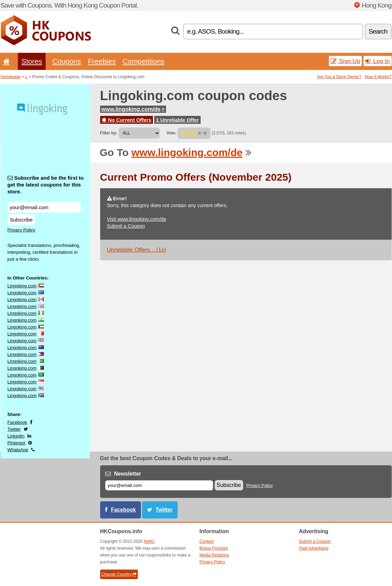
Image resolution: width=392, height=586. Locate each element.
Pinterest (16, 443)
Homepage (11, 77)
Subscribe (21, 220)
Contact (207, 541)
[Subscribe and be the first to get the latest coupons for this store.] (44, 207)
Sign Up (346, 61)
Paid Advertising (314, 548)
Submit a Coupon (126, 226)
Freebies (102, 61)
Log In (377, 61)
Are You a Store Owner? (339, 77)
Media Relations (214, 555)
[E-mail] (159, 485)
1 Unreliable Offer (177, 120)
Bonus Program (214, 548)
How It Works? (378, 77)
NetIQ (149, 541)
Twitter (14, 429)
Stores (32, 61)
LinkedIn (16, 436)
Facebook (17, 422)
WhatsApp (18, 450)
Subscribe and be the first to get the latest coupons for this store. (46, 185)
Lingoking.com (22, 286)
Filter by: (109, 133)
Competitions (143, 61)
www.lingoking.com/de (133, 109)
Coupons (67, 61)
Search (378, 31)
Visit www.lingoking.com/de (137, 219)
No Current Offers (127, 120)
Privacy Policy (21, 230)
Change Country (119, 574)
